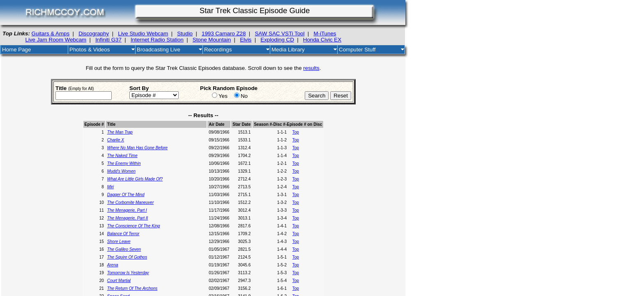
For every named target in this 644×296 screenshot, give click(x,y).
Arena (113, 265)
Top (296, 132)
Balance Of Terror (123, 234)
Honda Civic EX (322, 40)
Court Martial (119, 281)
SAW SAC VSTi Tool (279, 34)
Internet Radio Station (157, 40)
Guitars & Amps (51, 34)
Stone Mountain (212, 40)
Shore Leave (119, 242)
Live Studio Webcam (143, 34)
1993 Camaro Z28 (224, 34)
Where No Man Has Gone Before (137, 148)
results (311, 68)
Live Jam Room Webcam (56, 40)
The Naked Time (122, 156)
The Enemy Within (124, 163)
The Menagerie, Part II (128, 218)
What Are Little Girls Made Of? (135, 179)
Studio (185, 34)
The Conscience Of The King (133, 226)
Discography (94, 34)
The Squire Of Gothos (127, 257)
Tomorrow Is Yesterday (128, 273)
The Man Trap (120, 132)
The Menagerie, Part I (127, 210)
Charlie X (116, 140)
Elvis (246, 40)
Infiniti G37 (108, 40)
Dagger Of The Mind (126, 195)
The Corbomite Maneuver (130, 202)
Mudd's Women (121, 171)
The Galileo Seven (124, 249)
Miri (110, 187)
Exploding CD (277, 40)
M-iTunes (325, 34)
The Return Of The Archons (132, 288)
